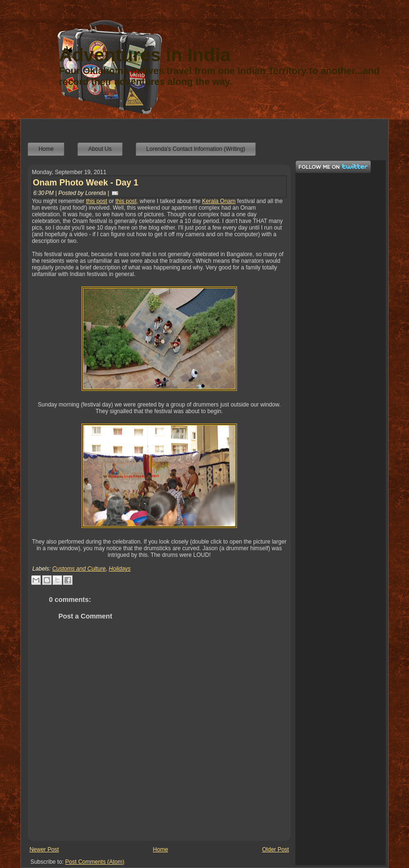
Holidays (120, 569)
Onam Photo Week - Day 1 (86, 183)
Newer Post (44, 850)
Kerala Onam (219, 201)
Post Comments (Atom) (95, 862)
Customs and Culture (79, 569)
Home (161, 850)
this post (96, 201)
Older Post (276, 850)
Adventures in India (145, 55)
